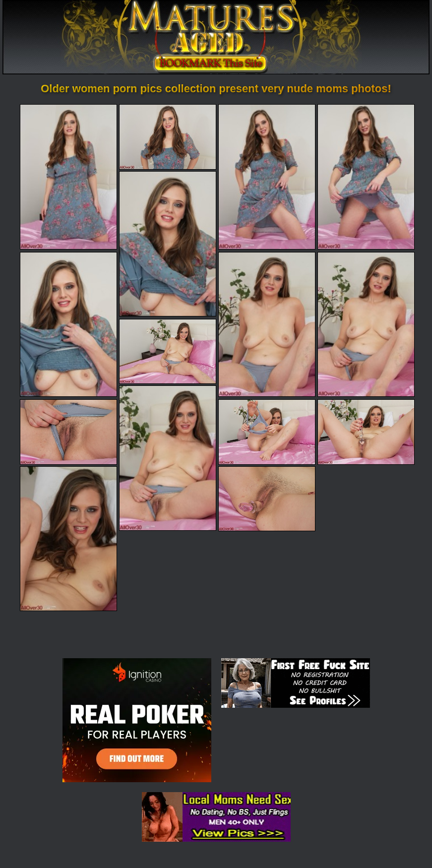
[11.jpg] (68, 432)
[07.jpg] (267, 324)
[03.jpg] (267, 177)
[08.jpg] (366, 324)
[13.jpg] (366, 432)
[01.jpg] (68, 177)
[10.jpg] (168, 458)
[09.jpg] (168, 351)
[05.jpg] (168, 244)
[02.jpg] (168, 137)
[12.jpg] (267, 432)
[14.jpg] (68, 539)
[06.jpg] (68, 324)
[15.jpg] (267, 499)
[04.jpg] (366, 177)
